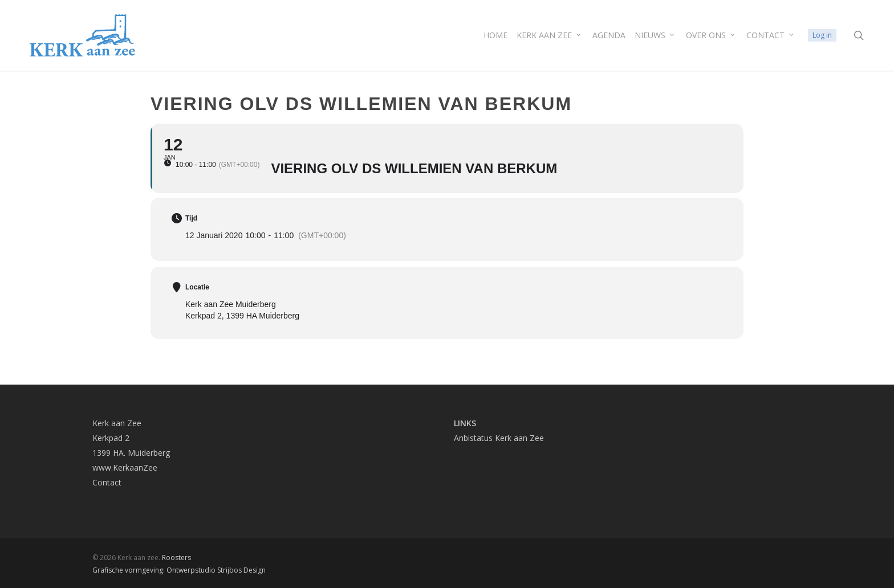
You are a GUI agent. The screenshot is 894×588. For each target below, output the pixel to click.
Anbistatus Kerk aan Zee (499, 438)
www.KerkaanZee (125, 467)
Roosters (176, 558)
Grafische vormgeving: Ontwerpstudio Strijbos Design (179, 570)
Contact (107, 482)
